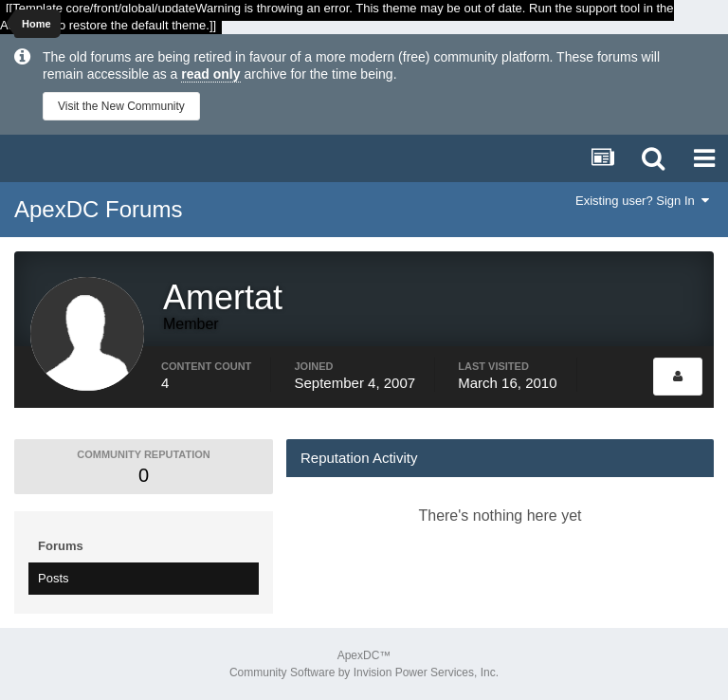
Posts (54, 578)
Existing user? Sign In (642, 201)
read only (210, 74)
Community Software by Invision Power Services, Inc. (364, 672)
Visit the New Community (121, 106)
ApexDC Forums (98, 209)
